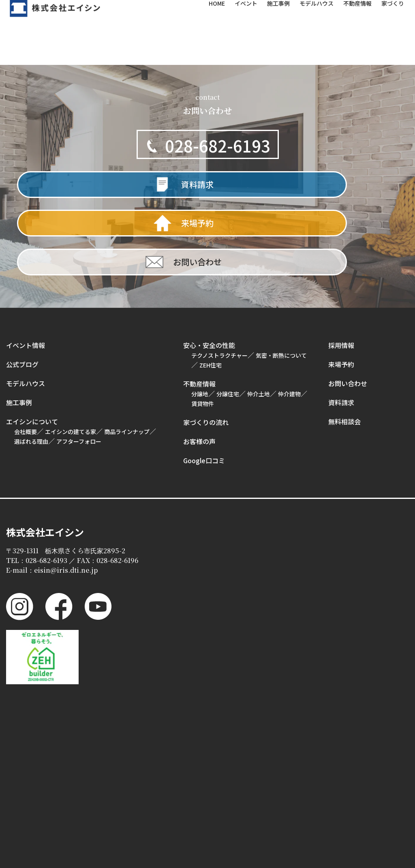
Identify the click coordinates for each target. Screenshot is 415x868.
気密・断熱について (281, 288)
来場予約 (341, 297)
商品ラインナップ (127, 365)
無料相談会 (344, 355)
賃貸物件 (203, 337)
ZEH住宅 (211, 298)
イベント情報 (26, 278)
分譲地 (200, 327)
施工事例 (19, 335)
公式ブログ (22, 297)
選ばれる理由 (31, 374)
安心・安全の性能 (209, 278)
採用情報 (341, 278)
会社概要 (26, 365)
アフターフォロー (79, 374)
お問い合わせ (348, 316)
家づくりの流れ (206, 355)
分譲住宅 (228, 327)
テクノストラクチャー (219, 288)
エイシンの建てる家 (71, 365)
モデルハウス (26, 316)
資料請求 (341, 335)
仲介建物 (289, 327)
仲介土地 (259, 327)
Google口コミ (204, 393)
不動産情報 (199, 317)
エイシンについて (32, 355)
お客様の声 (199, 374)
